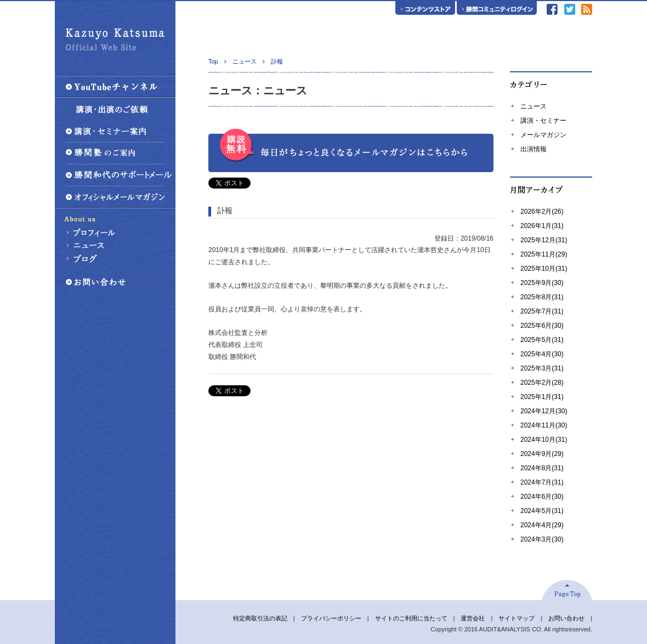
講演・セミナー (543, 121)
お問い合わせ (566, 618)
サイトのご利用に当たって (411, 618)
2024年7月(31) (542, 482)
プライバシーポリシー (331, 618)
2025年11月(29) (544, 254)
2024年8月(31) (542, 468)
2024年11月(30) (544, 425)
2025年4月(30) (542, 354)
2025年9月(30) (542, 283)
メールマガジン (543, 135)
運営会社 (473, 618)
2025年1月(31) (542, 397)
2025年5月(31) (542, 340)
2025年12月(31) (544, 240)
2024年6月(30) (542, 497)
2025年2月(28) (542, 383)
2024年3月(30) (542, 539)
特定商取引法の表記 (260, 618)
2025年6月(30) (542, 326)
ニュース (534, 106)
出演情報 (534, 149)
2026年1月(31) (542, 226)
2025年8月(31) (542, 297)
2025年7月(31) (542, 311)
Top (213, 61)
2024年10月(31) (544, 440)
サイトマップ (517, 618)
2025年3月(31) (542, 368)
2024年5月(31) (542, 511)
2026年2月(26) (542, 212)
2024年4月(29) (542, 525)
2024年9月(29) (542, 454)
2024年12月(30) (544, 411)
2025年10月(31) (544, 269)
